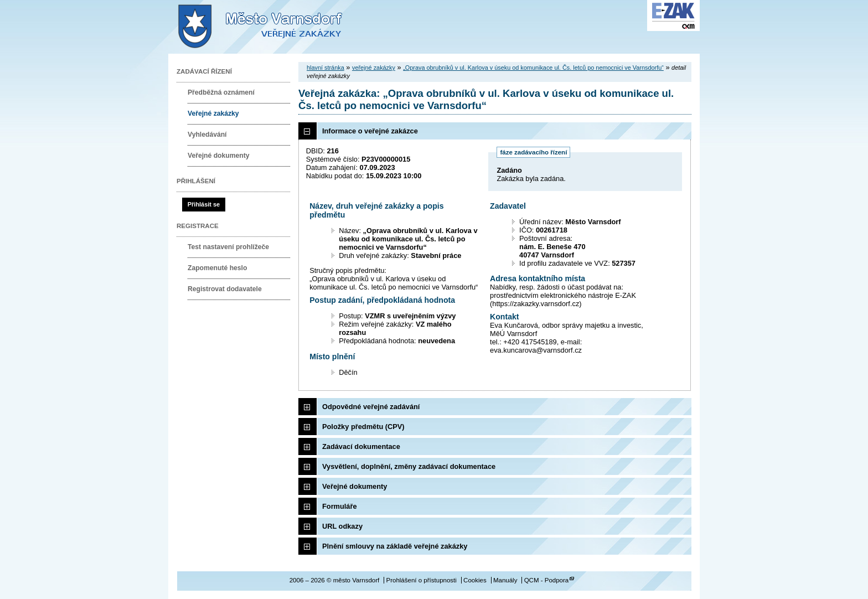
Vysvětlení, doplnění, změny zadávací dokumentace (409, 466)
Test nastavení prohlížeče (228, 247)
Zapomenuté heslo (217, 268)
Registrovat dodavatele (225, 289)
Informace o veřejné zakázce (370, 131)
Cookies (475, 580)
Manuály (505, 580)
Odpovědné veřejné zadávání (371, 407)
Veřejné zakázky (213, 113)
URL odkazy (342, 526)
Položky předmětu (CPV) (363, 427)
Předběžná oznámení (221, 92)
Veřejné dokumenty (218, 156)
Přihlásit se (204, 204)
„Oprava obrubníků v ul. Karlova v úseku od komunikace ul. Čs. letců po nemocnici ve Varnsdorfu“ (533, 68)
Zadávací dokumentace (361, 446)
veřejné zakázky (374, 68)
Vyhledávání (207, 135)
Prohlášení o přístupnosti (421, 580)
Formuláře (340, 506)
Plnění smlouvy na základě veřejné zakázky (395, 546)
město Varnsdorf (279, 27)
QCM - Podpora (547, 580)
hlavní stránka (325, 68)
